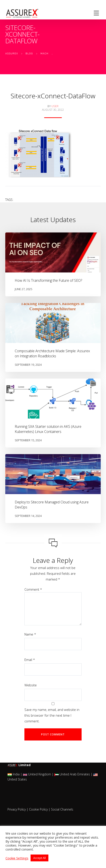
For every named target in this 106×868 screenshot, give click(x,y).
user (55, 106)
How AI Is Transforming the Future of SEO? (48, 280)
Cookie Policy (38, 809)
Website (31, 685)
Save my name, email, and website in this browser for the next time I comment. (52, 715)
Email (30, 660)
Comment (33, 589)
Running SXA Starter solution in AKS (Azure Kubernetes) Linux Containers (48, 429)
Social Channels (62, 809)
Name (30, 634)
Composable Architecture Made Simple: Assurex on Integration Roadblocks (52, 353)
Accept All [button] (39, 858)
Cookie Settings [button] (17, 858)
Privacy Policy (17, 809)
